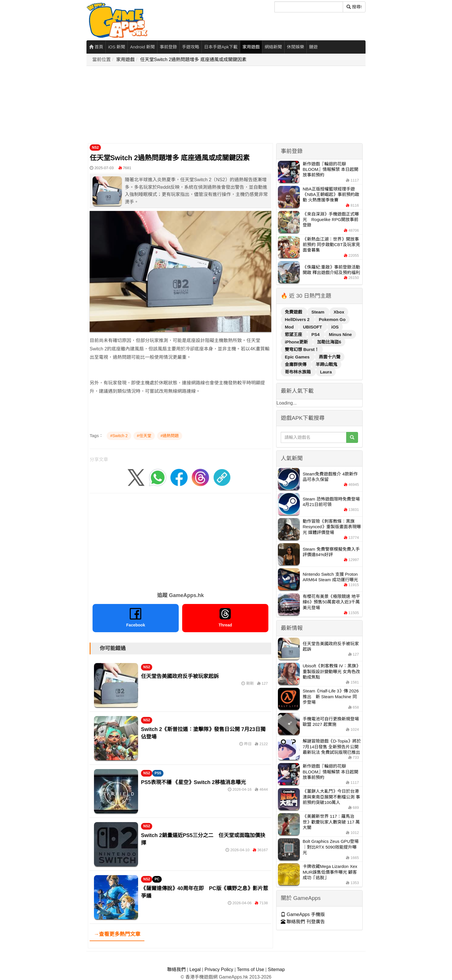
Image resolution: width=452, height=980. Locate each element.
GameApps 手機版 (303, 914)
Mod (290, 327)
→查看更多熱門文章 (117, 934)
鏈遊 (313, 47)
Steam (318, 312)
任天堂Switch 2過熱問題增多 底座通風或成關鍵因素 (193, 60)
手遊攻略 (191, 47)
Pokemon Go (332, 319)
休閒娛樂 (295, 47)
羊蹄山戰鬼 (326, 364)
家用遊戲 (251, 47)
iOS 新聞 (117, 47)
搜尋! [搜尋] (354, 7)
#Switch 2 (119, 436)
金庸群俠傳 (296, 364)
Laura (326, 372)
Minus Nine (340, 334)
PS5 (158, 773)
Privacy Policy (219, 969)
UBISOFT (313, 327)
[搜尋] (309, 7)
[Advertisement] (228, 105)
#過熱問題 (170, 436)
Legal (195, 969)
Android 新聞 (142, 47)
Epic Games (298, 357)
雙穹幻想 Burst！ (302, 349)
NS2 (95, 148)
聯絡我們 (176, 969)
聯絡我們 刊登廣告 (303, 922)
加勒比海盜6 (329, 342)
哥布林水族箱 (298, 372)
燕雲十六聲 (330, 357)
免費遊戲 (294, 312)
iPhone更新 (297, 342)
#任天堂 (144, 436)
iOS (335, 327)
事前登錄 (168, 47)
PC (157, 879)
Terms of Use (251, 969)
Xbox (339, 312)
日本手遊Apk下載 (221, 47)
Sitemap (276, 969)
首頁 (96, 47)
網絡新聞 (273, 47)
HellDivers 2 (298, 319)
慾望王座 (294, 334)
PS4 (316, 334)
